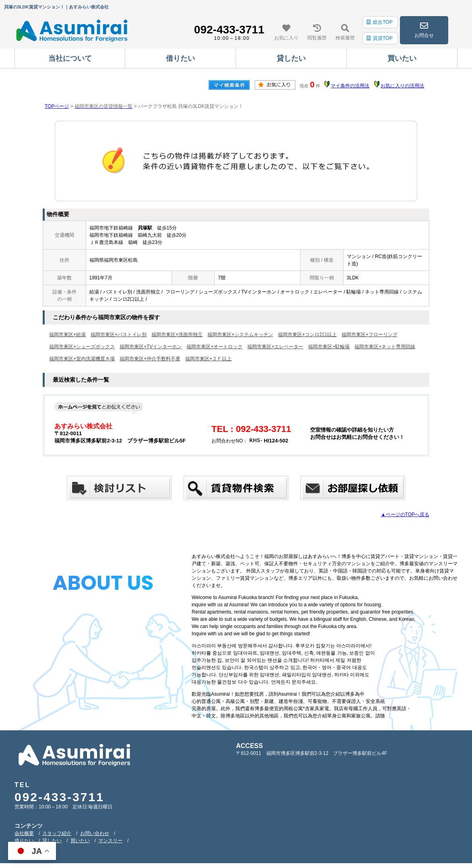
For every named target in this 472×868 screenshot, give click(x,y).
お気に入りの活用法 (402, 86)
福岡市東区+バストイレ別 (119, 335)
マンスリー (110, 841)
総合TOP (379, 22)
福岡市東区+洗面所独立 (177, 335)
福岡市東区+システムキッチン (240, 335)
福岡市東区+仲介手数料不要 (150, 359)
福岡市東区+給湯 (67, 335)
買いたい (80, 841)
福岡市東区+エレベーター (275, 347)
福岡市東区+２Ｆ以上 (208, 359)
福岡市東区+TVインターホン (151, 347)
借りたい (24, 841)
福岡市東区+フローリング (370, 335)
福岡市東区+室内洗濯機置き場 (82, 359)
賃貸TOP (379, 38)
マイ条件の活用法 (350, 86)
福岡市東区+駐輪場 (329, 347)
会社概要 (24, 833)
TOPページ (57, 106)
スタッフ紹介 (57, 833)
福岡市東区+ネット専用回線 (385, 347)
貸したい (52, 841)
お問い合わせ (95, 833)
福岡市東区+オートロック (214, 347)
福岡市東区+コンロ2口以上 (307, 335)
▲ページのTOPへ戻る (405, 515)
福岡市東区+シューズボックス (82, 347)
